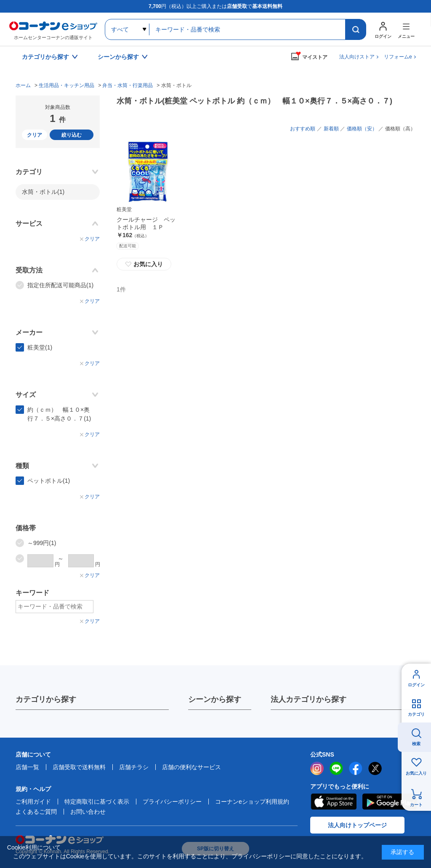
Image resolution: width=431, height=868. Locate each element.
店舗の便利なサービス (192, 767)
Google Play (390, 802)
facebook (356, 768)
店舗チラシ (134, 767)
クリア (35, 135)
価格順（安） (362, 129)
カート (416, 805)
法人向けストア (357, 57)
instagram (317, 768)
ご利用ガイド (33, 802)
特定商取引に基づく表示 (97, 802)
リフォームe (398, 57)
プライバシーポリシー (172, 802)
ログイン (416, 685)
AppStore (333, 802)
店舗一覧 (27, 767)
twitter (375, 768)
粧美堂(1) (40, 347)
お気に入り (144, 264)
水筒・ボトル (43, 192)
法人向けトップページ (357, 825)
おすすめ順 (303, 129)
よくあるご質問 (36, 812)
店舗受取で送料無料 (79, 767)
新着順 (331, 129)
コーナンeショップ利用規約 (252, 802)
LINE (336, 768)
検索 (416, 744)
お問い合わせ (88, 812)
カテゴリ (416, 714)
